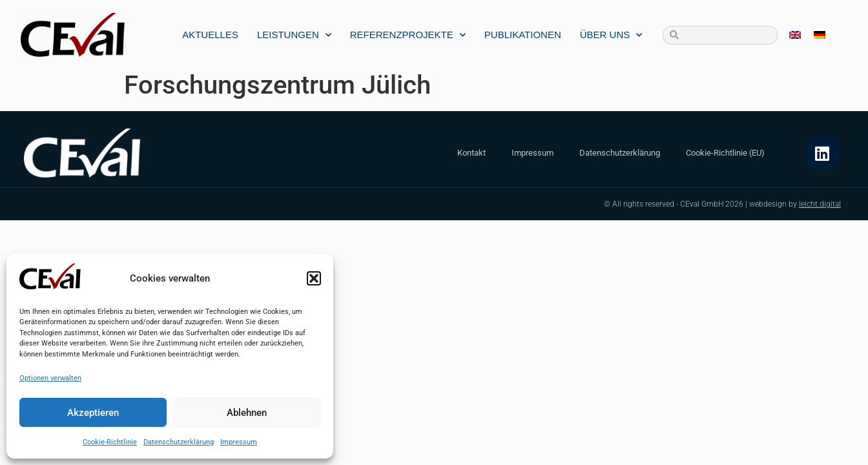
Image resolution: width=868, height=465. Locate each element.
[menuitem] (795, 35)
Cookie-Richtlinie (110, 442)
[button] (314, 278)
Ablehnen (247, 413)
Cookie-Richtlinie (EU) (725, 153)
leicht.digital (820, 204)
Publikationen (523, 35)
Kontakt (471, 153)
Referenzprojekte (408, 35)
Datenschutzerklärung (179, 442)
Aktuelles (210, 35)
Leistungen (294, 35)
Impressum (239, 442)
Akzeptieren (93, 413)
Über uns (611, 35)
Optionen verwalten (50, 378)
